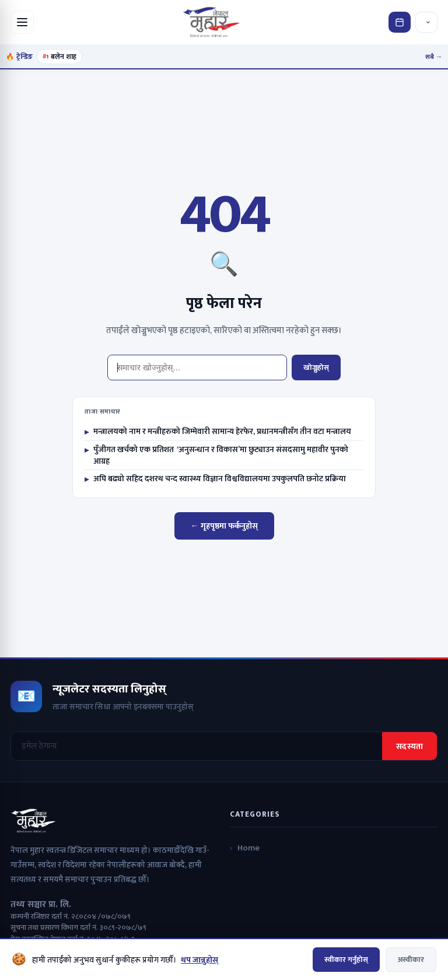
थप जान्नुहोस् (199, 960)
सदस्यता (409, 746)
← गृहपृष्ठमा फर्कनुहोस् (224, 526)
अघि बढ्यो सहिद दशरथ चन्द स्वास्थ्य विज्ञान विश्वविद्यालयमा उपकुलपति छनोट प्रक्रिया (215, 479)
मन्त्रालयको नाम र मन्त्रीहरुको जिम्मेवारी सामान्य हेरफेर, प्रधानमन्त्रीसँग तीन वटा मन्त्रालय (218, 432)
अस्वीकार (411, 960)
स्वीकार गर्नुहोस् (346, 960)
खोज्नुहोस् (316, 367)
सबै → (434, 57)
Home (249, 848)
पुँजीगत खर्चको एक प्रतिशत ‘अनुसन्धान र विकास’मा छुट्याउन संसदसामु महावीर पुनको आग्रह (216, 455)
